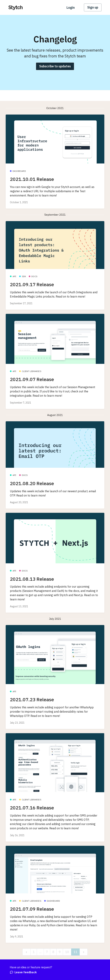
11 (75, 952)
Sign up (93, 7)
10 (67, 952)
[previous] (26, 952)
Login (71, 8)
